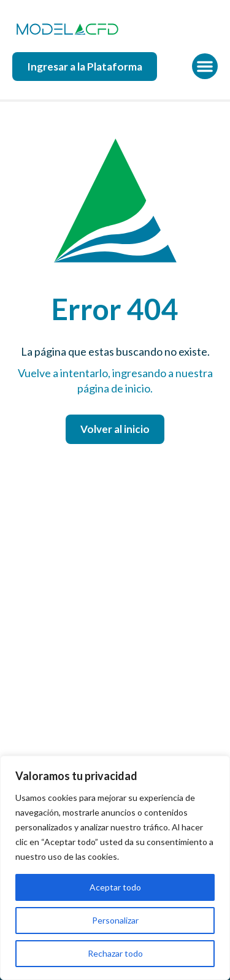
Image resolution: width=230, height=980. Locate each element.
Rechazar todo (115, 953)
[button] (205, 66)
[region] (115, 868)
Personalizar (115, 920)
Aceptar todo (115, 887)
